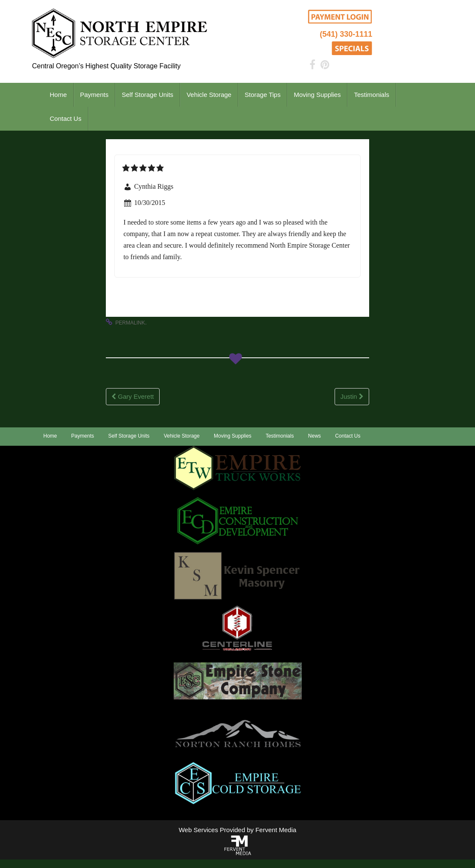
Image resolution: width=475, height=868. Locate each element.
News (315, 436)
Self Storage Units (147, 95)
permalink (130, 323)
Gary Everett (133, 396)
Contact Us (66, 118)
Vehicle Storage (209, 95)
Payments (95, 95)
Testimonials (372, 95)
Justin (352, 396)
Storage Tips (262, 95)
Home (58, 95)
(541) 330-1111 (346, 34)
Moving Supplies (317, 95)
